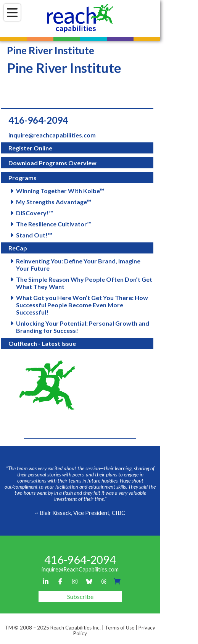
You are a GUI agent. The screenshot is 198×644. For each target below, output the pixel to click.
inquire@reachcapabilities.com (52, 135)
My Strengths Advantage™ (54, 202)
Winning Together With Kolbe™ (60, 191)
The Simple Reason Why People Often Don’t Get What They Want (84, 283)
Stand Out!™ (34, 235)
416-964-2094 (38, 120)
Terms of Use (120, 628)
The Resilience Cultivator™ (54, 224)
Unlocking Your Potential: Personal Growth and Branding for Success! (83, 327)
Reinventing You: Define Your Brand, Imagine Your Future (78, 265)
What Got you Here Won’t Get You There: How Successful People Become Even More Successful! (82, 305)
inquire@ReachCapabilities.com (80, 569)
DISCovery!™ (35, 213)
